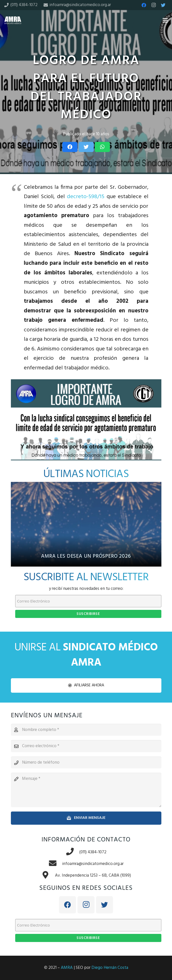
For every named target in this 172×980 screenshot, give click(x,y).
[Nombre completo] (86, 730)
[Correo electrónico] (86, 746)
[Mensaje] (86, 790)
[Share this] (70, 147)
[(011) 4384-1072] (72, 852)
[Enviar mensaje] (86, 818)
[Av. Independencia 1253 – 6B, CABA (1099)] (48, 876)
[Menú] (165, 20)
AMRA (67, 968)
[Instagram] (154, 5)
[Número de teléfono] (86, 763)
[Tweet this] (86, 147)
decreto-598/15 (86, 197)
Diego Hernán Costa (110, 968)
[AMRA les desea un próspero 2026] (86, 524)
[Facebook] (144, 5)
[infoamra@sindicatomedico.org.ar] (55, 864)
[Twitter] (163, 5)
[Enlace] (13, 20)
